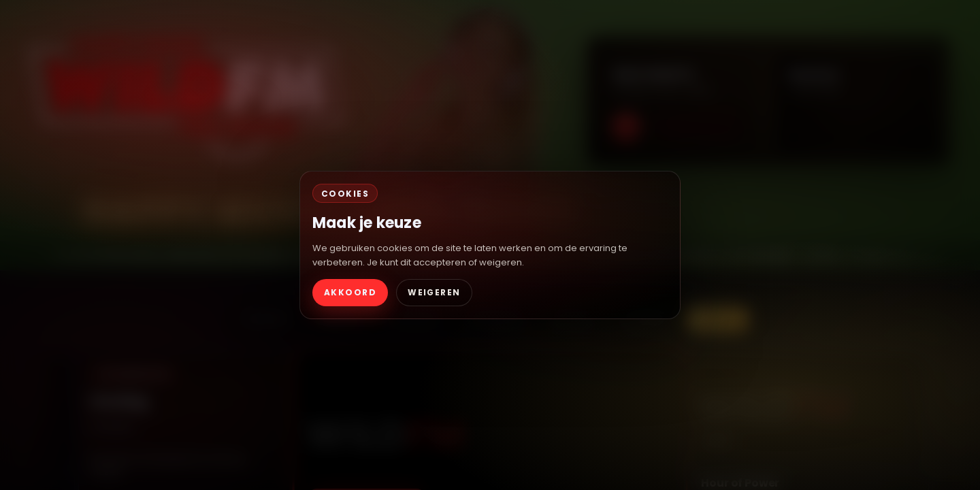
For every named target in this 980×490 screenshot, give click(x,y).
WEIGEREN (434, 292)
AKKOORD (350, 292)
